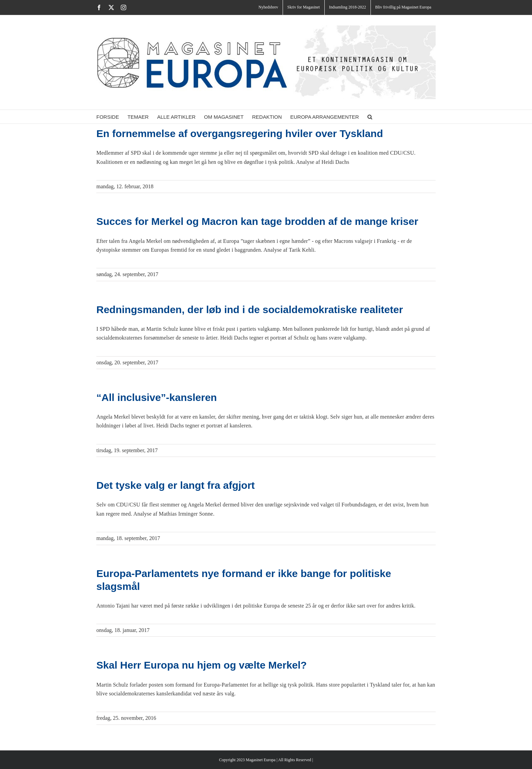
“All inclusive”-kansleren (157, 397)
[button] (370, 117)
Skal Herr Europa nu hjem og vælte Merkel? (202, 665)
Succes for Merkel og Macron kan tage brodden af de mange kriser (257, 221)
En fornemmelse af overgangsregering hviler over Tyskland (240, 133)
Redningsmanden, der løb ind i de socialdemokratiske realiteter (250, 310)
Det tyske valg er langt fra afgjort (176, 485)
